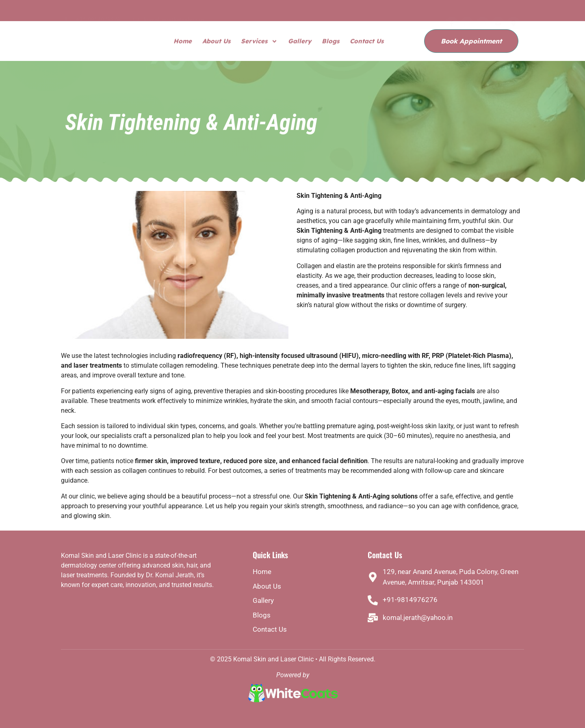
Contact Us (367, 42)
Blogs (330, 42)
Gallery (300, 42)
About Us (216, 42)
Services (259, 42)
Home (183, 42)
